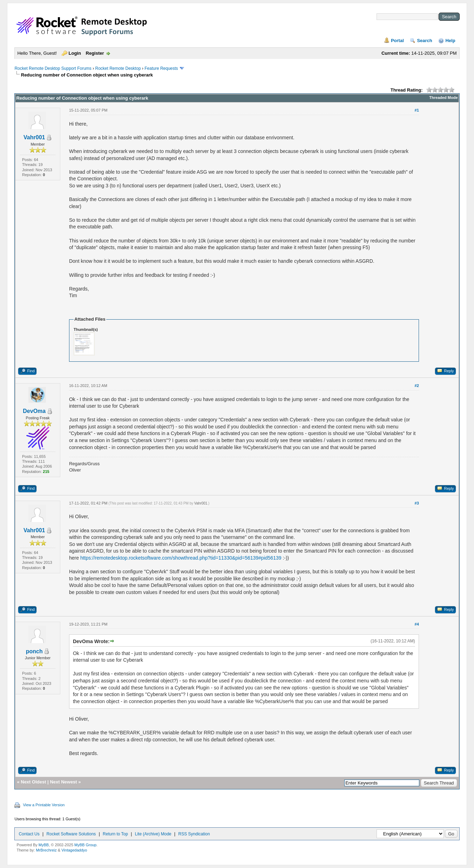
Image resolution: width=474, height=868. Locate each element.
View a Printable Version (44, 805)
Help (450, 41)
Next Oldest (33, 782)
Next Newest (63, 782)
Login (75, 53)
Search (424, 41)
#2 (417, 386)
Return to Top (115, 834)
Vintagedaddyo (74, 850)
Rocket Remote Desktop (118, 68)
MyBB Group (85, 845)
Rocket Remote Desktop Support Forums (53, 68)
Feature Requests (161, 68)
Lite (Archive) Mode (153, 834)
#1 (417, 110)
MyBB (44, 845)
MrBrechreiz (46, 850)
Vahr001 (34, 137)
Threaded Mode (443, 98)
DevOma (34, 411)
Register (95, 53)
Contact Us (29, 834)
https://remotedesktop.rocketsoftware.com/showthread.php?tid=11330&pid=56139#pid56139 (181, 558)
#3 (417, 503)
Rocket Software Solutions (71, 834)
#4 (417, 624)
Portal (397, 41)
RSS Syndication (194, 834)
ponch (34, 651)
